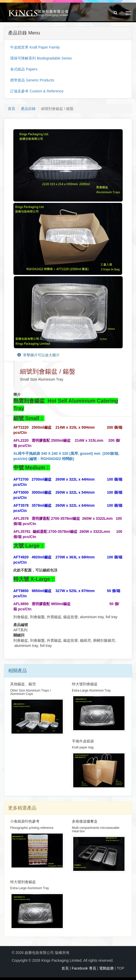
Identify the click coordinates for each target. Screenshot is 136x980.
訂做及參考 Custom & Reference (37, 91)
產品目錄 (28, 109)
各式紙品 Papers (24, 69)
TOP (120, 968)
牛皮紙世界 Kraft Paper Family (35, 47)
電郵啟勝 (106, 968)
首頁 (12, 109)
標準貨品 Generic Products (32, 80)
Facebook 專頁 (84, 968)
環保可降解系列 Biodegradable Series (41, 58)
